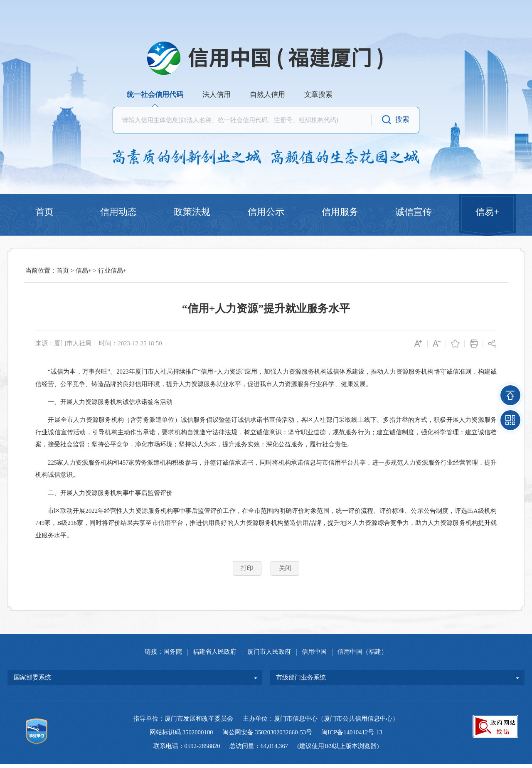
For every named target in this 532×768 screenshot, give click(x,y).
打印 (247, 572)
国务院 (173, 656)
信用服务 (340, 213)
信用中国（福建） (362, 656)
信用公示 (266, 213)
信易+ (487, 213)
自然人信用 (267, 95)
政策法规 (192, 213)
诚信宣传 (414, 213)
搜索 (402, 119)
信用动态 (118, 213)
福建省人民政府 (215, 656)
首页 (44, 213)
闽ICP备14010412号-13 (352, 736)
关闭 (285, 572)
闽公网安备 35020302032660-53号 (267, 736)
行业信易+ (112, 275)
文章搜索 (318, 95)
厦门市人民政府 (269, 656)
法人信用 (217, 95)
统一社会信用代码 (155, 95)
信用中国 (314, 656)
